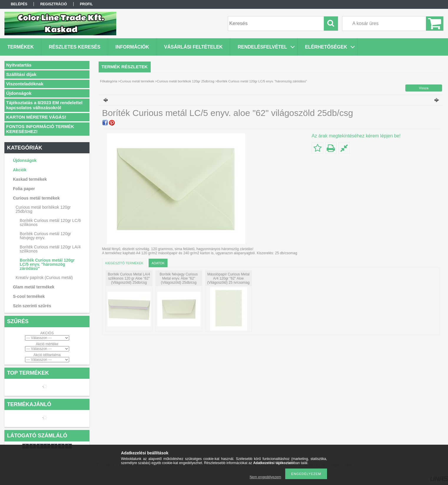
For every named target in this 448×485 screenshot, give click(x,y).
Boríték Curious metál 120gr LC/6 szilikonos (50, 222)
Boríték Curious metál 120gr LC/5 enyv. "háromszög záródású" (47, 264)
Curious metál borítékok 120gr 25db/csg (186, 81)
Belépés (19, 4)
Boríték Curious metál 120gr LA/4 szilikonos (50, 249)
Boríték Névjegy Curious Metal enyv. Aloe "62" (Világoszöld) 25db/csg (179, 278)
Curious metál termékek (137, 81)
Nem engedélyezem (265, 477)
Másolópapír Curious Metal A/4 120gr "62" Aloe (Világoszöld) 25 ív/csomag (228, 278)
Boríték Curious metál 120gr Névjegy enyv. (45, 236)
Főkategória (109, 81)
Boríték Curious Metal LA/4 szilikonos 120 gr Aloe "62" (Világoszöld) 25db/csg (129, 278)
